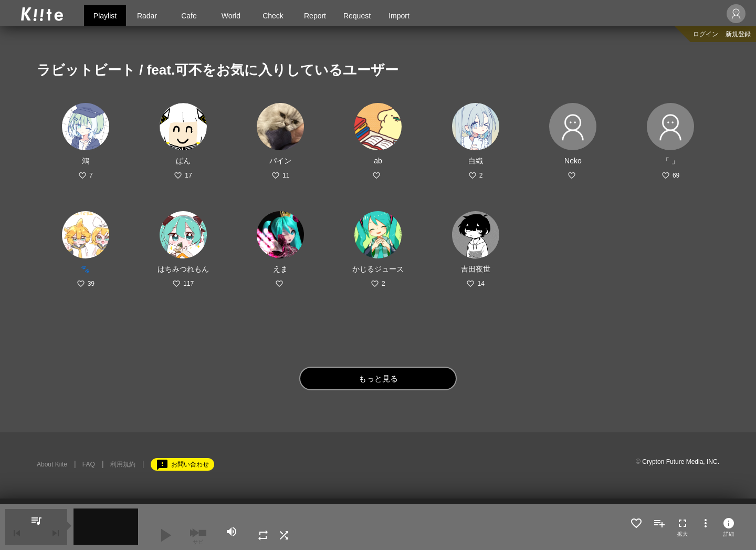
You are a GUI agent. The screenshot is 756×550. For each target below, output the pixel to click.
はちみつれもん (183, 269)
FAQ (89, 464)
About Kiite (52, 464)
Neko (573, 161)
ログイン (706, 34)
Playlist (105, 16)
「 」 (670, 161)
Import (399, 16)
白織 (476, 161)
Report (315, 16)
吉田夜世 (476, 269)
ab (378, 161)
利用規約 (123, 464)
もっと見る (378, 378)
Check (273, 16)
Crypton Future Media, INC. (681, 462)
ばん (183, 161)
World (231, 16)
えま (280, 269)
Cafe (189, 16)
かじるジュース (378, 269)
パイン (280, 161)
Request (357, 16)
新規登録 (738, 34)
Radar (147, 16)
